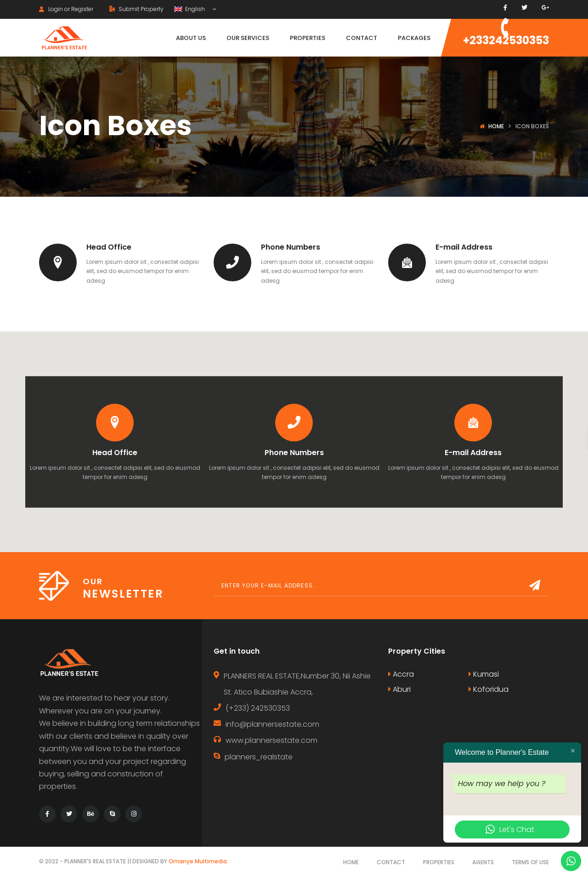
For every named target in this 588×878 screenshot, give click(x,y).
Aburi (399, 689)
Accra (401, 674)
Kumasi (484, 674)
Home (496, 126)
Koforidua (489, 689)
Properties (439, 862)
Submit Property (136, 9)
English (190, 9)
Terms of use (530, 862)
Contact (391, 862)
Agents (483, 862)
